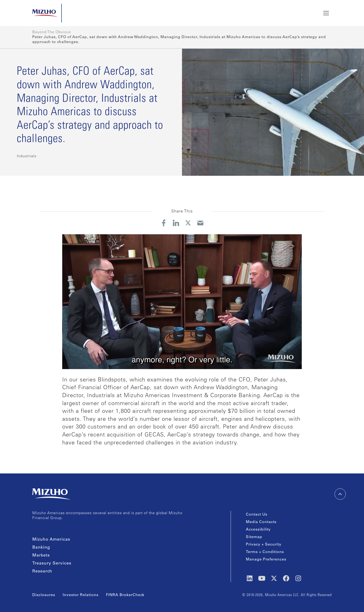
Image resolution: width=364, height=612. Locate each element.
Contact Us (257, 515)
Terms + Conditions (265, 552)
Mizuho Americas (51, 540)
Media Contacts (261, 522)
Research (42, 572)
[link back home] (51, 494)
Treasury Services (52, 564)
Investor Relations (81, 595)
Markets (41, 556)
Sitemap (254, 537)
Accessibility (258, 530)
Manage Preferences (266, 560)
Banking (41, 548)
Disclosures (44, 595)
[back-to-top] (340, 494)
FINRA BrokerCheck (125, 595)
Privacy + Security (264, 545)
